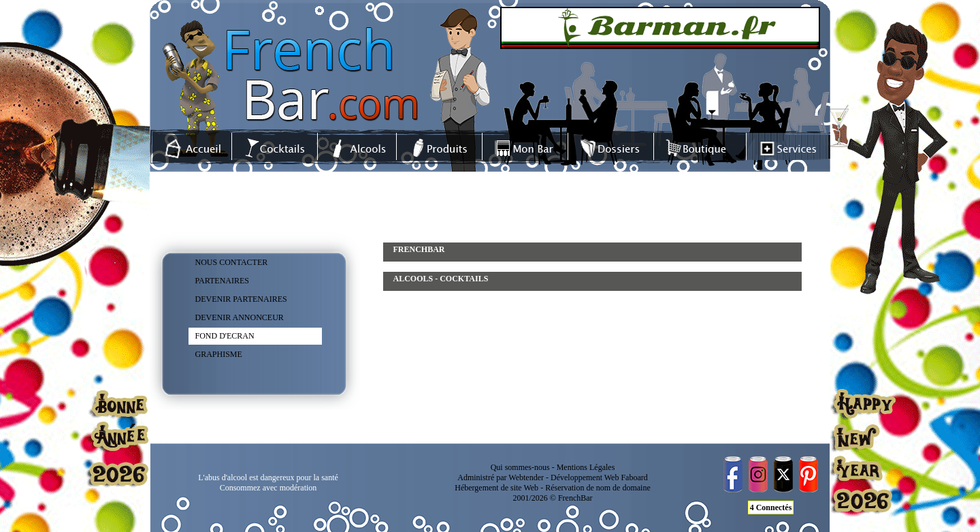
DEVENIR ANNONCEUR (240, 317)
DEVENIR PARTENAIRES (241, 299)
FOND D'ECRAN (225, 336)
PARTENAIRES (223, 281)
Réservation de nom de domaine (598, 488)
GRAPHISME (219, 354)
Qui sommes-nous (520, 467)
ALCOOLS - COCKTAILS (441, 279)
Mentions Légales (586, 467)
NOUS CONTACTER (232, 262)
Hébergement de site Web (496, 488)
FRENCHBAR (419, 249)
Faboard (634, 478)
